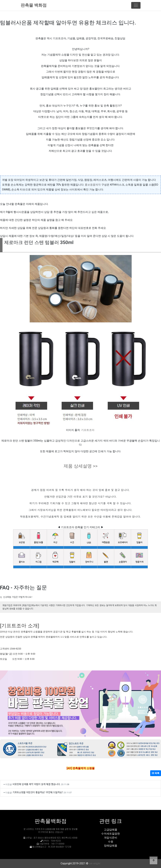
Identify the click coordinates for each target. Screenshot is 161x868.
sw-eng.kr (95, 863)
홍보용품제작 (93, 185)
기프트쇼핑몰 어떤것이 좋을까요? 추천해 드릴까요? (38, 792)
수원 (111, 842)
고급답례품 (111, 830)
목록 (156, 773)
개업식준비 (111, 838)
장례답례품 (111, 846)
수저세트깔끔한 (111, 834)
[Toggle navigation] (136, 5)
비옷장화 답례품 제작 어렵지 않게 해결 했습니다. (36, 784)
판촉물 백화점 (34, 5)
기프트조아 (88, 430)
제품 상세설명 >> (81, 466)
